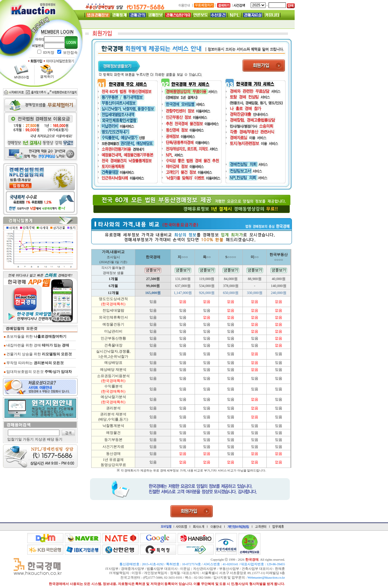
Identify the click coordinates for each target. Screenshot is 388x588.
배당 (51, 439)
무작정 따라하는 (34, 363)
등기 (59, 439)
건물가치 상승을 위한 (38, 354)
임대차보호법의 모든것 (38, 372)
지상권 (40, 439)
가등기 (28, 439)
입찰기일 (15, 439)
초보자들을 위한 (35, 336)
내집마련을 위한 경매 (37, 345)
